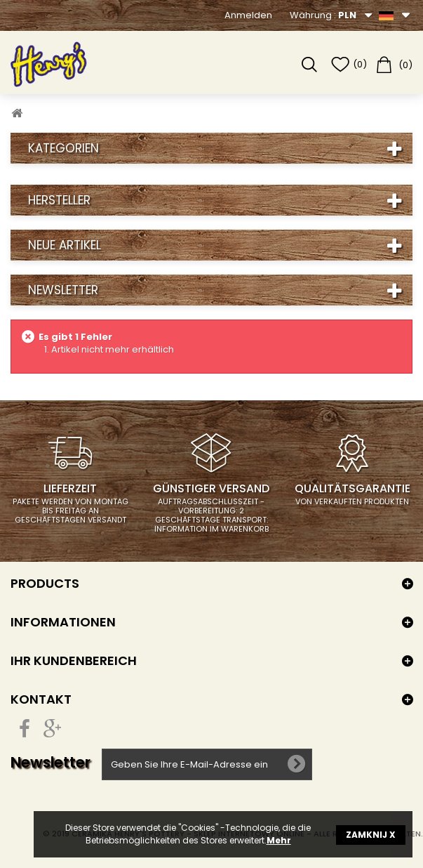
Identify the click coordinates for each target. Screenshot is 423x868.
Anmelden (248, 15)
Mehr (279, 840)
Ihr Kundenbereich (74, 660)
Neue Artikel (65, 245)
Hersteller (59, 200)
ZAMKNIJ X (371, 835)
